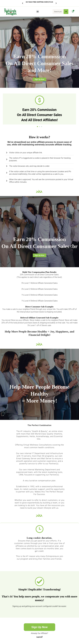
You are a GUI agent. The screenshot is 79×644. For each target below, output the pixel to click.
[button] (23, 3)
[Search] (66, 12)
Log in (39, 637)
